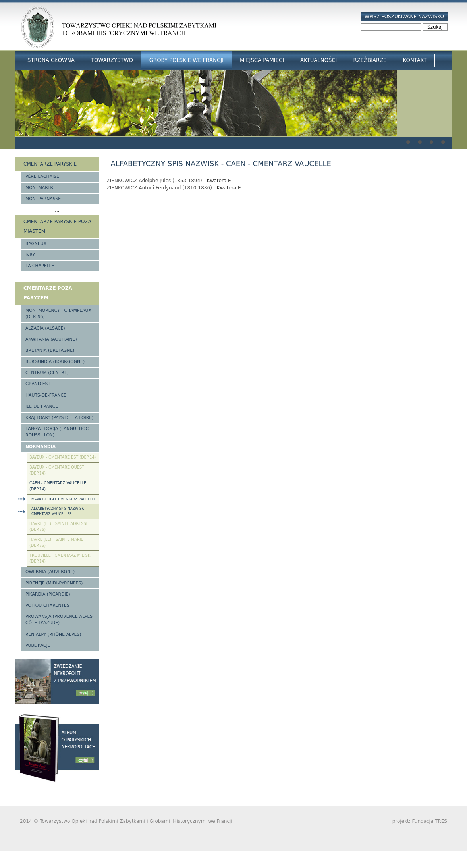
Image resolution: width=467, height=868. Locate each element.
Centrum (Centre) (47, 373)
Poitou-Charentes (47, 605)
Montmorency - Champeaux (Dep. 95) (58, 313)
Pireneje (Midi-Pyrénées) (54, 583)
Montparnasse (43, 199)
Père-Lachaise (42, 176)
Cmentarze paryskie (50, 164)
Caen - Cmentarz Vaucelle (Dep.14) (58, 486)
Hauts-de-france (46, 395)
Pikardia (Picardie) (48, 594)
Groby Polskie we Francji (186, 60)
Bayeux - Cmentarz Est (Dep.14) (63, 457)
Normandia (41, 447)
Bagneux (36, 244)
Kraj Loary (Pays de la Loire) (59, 418)
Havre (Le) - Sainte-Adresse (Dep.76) (59, 527)
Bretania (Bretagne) (50, 350)
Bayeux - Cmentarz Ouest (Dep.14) (57, 470)
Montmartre (41, 188)
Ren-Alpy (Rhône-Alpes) (53, 634)
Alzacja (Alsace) (45, 328)
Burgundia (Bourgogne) (55, 362)
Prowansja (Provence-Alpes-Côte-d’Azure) (60, 620)
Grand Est (38, 384)
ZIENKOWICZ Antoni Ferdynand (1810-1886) (159, 188)
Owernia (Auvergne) (50, 572)
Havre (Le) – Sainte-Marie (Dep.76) (56, 542)
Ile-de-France (42, 406)
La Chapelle (40, 266)
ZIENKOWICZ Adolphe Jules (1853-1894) (154, 181)
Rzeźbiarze (370, 60)
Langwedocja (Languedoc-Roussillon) (58, 432)
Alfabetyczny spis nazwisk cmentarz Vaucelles (58, 511)
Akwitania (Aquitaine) (51, 339)
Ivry (30, 255)
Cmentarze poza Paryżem (48, 293)
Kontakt (415, 60)
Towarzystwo (112, 60)
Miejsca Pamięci (262, 60)
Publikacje (38, 645)
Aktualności (318, 60)
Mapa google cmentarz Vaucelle (64, 499)
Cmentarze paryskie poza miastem (57, 226)
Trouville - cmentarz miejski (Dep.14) (60, 558)
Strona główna (51, 60)
